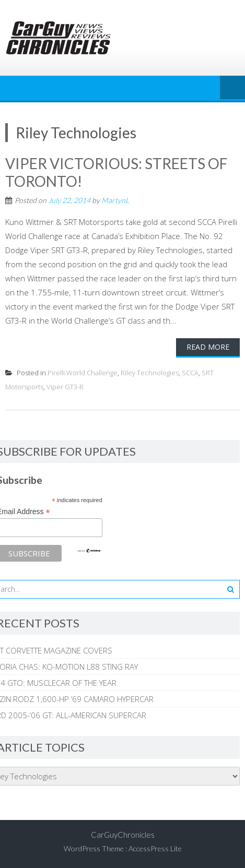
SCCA (190, 373)
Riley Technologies (150, 373)
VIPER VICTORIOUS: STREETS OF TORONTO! (116, 172)
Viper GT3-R (65, 387)
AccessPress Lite (155, 848)
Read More (208, 347)
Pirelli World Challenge (83, 373)
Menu (232, 88)
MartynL (115, 200)
